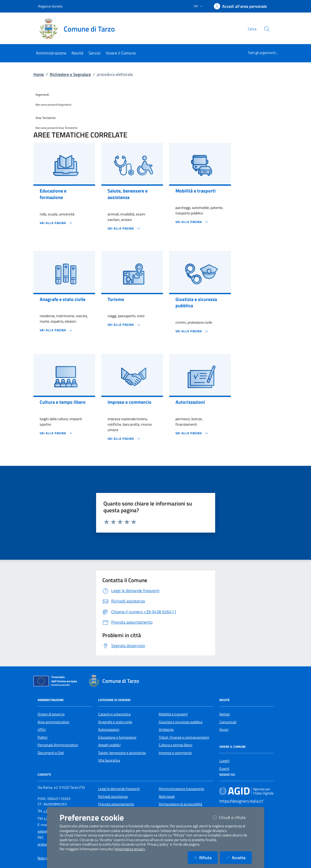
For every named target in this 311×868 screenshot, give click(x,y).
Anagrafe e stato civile (115, 722)
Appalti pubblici (109, 745)
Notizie (225, 714)
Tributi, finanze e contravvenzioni (184, 737)
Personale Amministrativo (58, 745)
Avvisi (224, 730)
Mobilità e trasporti (173, 714)
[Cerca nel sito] (267, 29)
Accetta (239, 857)
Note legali (167, 797)
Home (39, 74)
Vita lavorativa (109, 760)
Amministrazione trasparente (181, 789)
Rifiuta (206, 857)
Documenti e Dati (51, 753)
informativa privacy (130, 849)
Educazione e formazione (117, 737)
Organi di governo (51, 714)
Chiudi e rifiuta (232, 817)
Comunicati (228, 722)
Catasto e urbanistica (114, 714)
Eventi (224, 769)
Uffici (42, 730)
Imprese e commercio (175, 753)
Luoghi (224, 761)
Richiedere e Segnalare (70, 74)
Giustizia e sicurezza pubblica (181, 722)
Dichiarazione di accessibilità (180, 804)
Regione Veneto (50, 6)
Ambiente (166, 730)
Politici (43, 737)
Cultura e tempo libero (175, 745)
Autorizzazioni (109, 730)
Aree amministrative (53, 722)
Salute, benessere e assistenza (122, 753)
